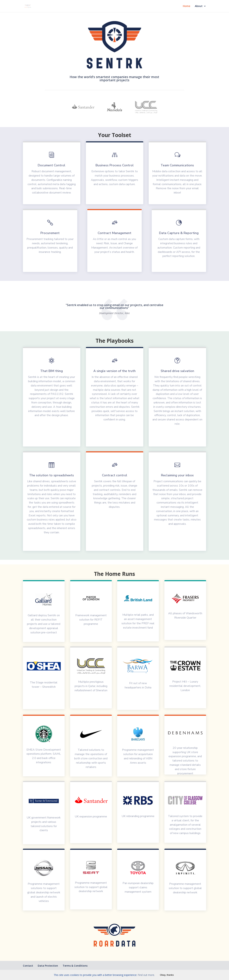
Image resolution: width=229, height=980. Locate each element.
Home (187, 6)
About (199, 6)
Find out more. (146, 975)
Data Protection (48, 966)
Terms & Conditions (75, 966)
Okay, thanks (167, 975)
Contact (28, 966)
